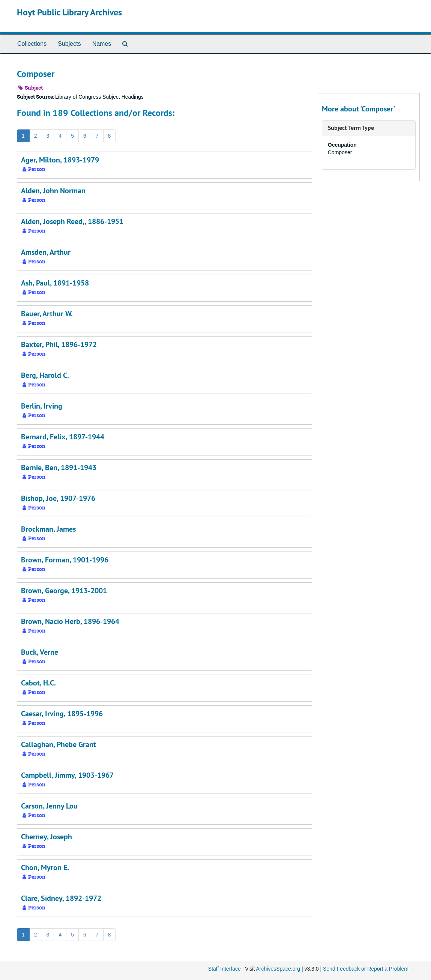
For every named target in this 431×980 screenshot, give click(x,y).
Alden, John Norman (53, 191)
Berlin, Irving (42, 406)
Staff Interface (225, 969)
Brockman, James (48, 529)
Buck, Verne (40, 652)
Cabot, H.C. (38, 683)
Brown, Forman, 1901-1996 (65, 560)
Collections (32, 44)
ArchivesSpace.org (278, 969)
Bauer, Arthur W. (47, 314)
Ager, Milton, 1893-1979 (60, 160)
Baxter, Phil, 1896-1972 (59, 344)
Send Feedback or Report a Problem (366, 969)
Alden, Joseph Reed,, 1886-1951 (72, 221)
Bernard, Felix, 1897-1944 (63, 437)
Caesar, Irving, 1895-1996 (62, 714)
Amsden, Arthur (46, 252)
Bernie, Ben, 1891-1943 (59, 467)
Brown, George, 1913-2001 (64, 591)
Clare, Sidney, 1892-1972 (61, 898)
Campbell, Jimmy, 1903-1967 (67, 775)
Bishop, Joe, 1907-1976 (58, 498)
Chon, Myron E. (45, 867)
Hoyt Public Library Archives (69, 12)
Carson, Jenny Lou (49, 806)
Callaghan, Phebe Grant (59, 744)
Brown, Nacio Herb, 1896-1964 (70, 621)
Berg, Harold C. (45, 375)
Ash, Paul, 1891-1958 (55, 283)
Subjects (69, 44)
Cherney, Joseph (47, 837)
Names (102, 44)
